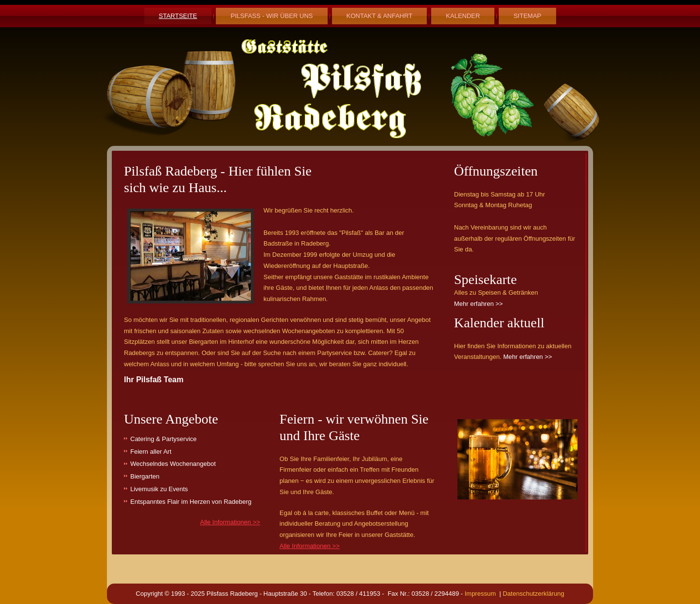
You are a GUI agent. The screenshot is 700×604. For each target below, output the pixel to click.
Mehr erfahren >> (478, 304)
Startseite (178, 16)
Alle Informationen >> (230, 522)
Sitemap (527, 16)
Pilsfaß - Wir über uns (271, 16)
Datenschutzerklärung (533, 594)
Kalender (463, 16)
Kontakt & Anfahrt (380, 16)
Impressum (482, 594)
